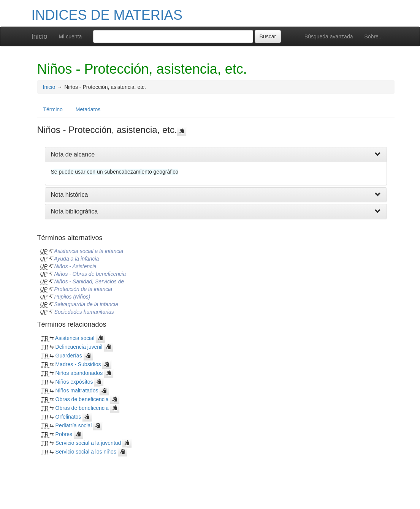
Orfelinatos (68, 417)
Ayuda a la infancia (76, 259)
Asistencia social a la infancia (89, 251)
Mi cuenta (71, 36)
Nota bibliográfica (74, 211)
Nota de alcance (73, 154)
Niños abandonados (79, 373)
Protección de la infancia (83, 289)
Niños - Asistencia (76, 266)
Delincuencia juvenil (79, 347)
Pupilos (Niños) (72, 297)
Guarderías (69, 356)
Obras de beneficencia (82, 399)
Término (53, 109)
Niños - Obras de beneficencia (90, 274)
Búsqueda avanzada (329, 36)
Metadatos (88, 109)
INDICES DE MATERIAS (107, 15)
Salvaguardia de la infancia (86, 304)
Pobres (64, 434)
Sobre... (373, 36)
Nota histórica (70, 195)
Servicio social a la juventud (88, 443)
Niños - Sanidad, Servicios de (89, 281)
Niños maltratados (77, 390)
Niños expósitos (74, 382)
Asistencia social (75, 338)
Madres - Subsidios (78, 364)
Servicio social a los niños (86, 452)
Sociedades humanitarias (84, 312)
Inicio (40, 36)
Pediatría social (74, 425)
